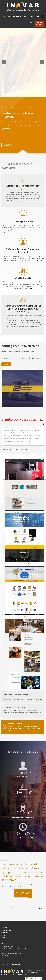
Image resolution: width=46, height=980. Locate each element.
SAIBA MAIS (37, 201)
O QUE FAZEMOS (6, 930)
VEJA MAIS (6, 364)
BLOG (3, 935)
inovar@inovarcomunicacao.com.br (16, 949)
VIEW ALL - (42, 909)
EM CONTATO (40, 24)
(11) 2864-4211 (18, 16)
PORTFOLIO (5, 933)
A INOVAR (4, 928)
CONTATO (4, 938)
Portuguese (31, 978)
